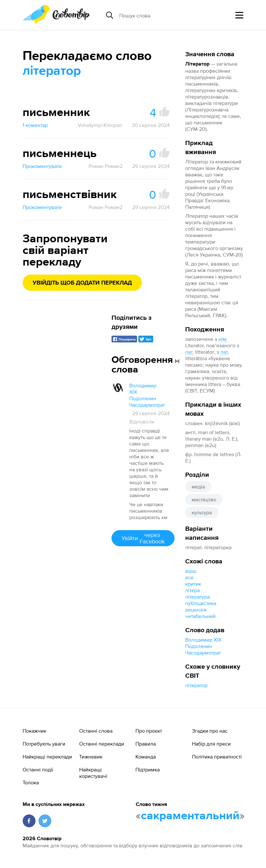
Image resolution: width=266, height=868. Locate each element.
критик (193, 584)
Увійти (143, 538)
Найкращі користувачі (93, 773)
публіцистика (201, 603)
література (197, 597)
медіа (198, 486)
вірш (191, 571)
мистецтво (204, 499)
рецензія (196, 610)
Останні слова (96, 731)
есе (189, 577)
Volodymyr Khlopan (100, 125)
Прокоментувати (42, 166)
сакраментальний (190, 816)
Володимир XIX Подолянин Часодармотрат (203, 646)
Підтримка (148, 769)
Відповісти (142, 422)
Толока (31, 782)
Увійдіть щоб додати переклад (82, 283)
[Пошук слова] (169, 15)
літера (192, 590)
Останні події (38, 769)
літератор (196, 685)
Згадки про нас (210, 731)
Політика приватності (217, 757)
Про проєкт (149, 731)
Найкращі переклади (47, 757)
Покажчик (34, 731)
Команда (146, 757)
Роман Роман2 (106, 166)
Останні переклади (102, 744)
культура (202, 512)
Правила (146, 744)
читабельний (200, 616)
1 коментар (35, 125)
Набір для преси (211, 744)
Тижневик (91, 757)
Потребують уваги (44, 744)
